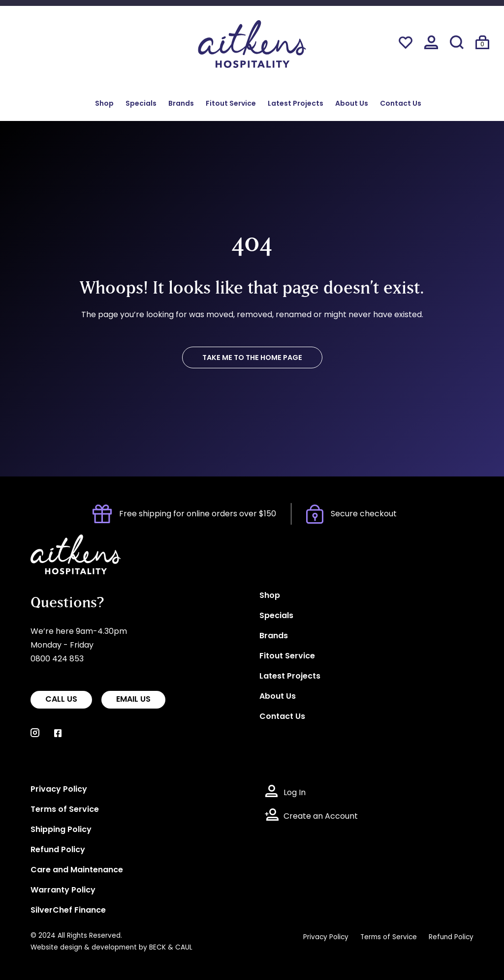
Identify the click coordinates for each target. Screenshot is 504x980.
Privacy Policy (59, 790)
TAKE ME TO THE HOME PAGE (252, 358)
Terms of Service (65, 810)
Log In (295, 793)
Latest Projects (296, 104)
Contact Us (401, 104)
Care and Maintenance (77, 870)
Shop (104, 104)
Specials (141, 104)
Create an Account (321, 817)
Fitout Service (231, 104)
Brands (181, 104)
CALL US (61, 700)
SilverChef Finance (68, 911)
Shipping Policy (61, 830)
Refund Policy (58, 850)
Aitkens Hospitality (66, 541)
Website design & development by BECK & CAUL (111, 948)
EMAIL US (133, 700)
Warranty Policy (63, 891)
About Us (352, 104)
